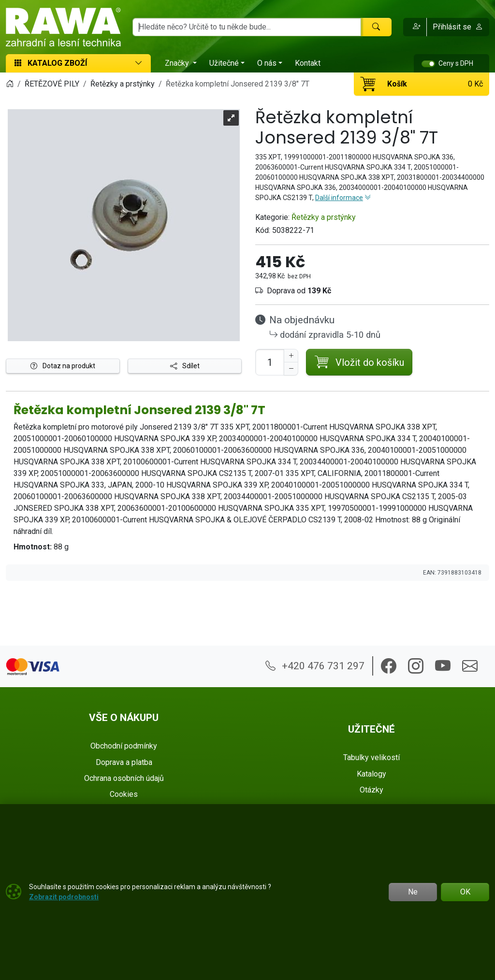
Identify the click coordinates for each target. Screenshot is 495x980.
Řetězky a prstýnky (324, 217)
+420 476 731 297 (315, 666)
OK (465, 892)
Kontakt (308, 63)
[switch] (428, 64)
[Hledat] (376, 27)
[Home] (10, 84)
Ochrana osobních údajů (124, 778)
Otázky (371, 790)
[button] (415, 27)
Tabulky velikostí (371, 757)
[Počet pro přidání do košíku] (270, 362)
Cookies (124, 794)
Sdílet (185, 366)
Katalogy (371, 774)
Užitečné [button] (224, 63)
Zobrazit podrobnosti (64, 897)
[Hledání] (247, 27)
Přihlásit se (458, 27)
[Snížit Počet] (291, 369)
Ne (413, 892)
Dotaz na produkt (63, 366)
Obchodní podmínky (124, 746)
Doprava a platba (124, 762)
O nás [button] (267, 63)
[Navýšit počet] (291, 356)
